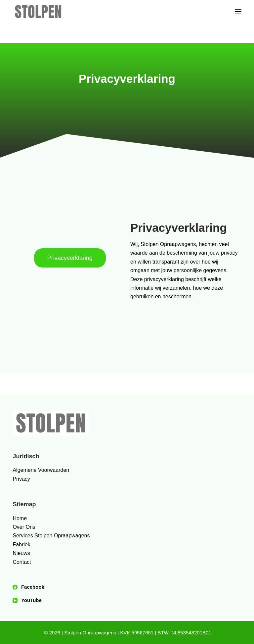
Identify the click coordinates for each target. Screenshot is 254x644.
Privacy (21, 479)
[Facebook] (127, 587)
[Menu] (238, 12)
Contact (22, 562)
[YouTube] (127, 600)
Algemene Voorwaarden (41, 470)
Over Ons (24, 527)
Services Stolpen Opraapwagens (51, 536)
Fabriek (21, 545)
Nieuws (21, 553)
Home (20, 518)
